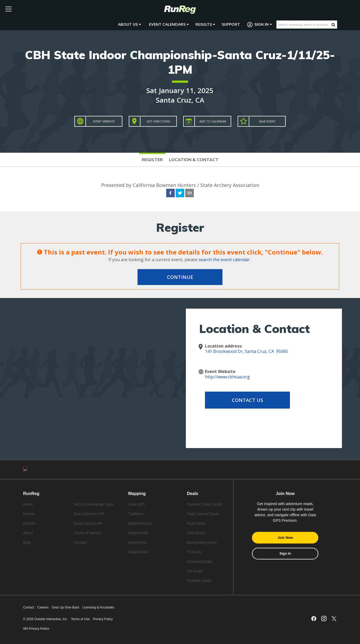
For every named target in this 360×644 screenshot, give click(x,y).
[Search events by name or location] (304, 25)
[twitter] (180, 194)
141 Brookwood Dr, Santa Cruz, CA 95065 (247, 351)
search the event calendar (224, 260)
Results (205, 24)
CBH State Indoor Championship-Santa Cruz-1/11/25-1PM (180, 62)
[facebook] (170, 194)
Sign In (260, 25)
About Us (129, 24)
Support (231, 24)
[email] (190, 194)
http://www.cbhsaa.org (227, 377)
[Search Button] (333, 25)
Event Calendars (169, 24)
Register (152, 160)
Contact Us (247, 400)
